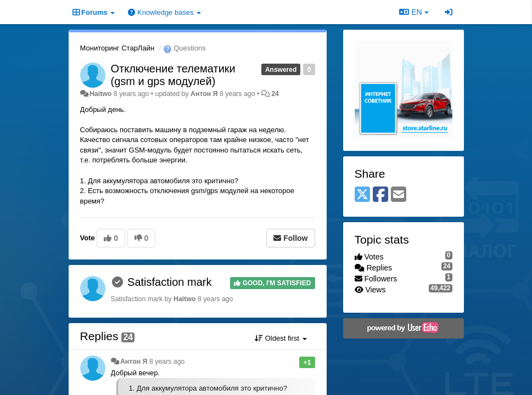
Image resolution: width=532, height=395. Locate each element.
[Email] (399, 195)
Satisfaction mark (169, 282)
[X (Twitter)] (362, 195)
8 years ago (167, 362)
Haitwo (100, 94)
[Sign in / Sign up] (449, 12)
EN (414, 12)
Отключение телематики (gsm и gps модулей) (173, 75)
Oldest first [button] (281, 338)
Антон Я (204, 94)
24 (275, 94)
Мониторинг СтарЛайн (117, 48)
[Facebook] (380, 195)
